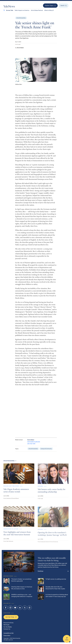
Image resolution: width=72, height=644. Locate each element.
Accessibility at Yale (9, 633)
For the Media (8, 627)
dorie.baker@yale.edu (34, 444)
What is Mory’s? (49, 10)
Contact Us (7, 629)
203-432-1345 (31, 446)
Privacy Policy (7, 635)
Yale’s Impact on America (22, 10)
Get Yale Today (11, 617)
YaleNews (9, 7)
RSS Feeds (6, 625)
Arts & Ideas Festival (37, 10)
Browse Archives (9, 623)
